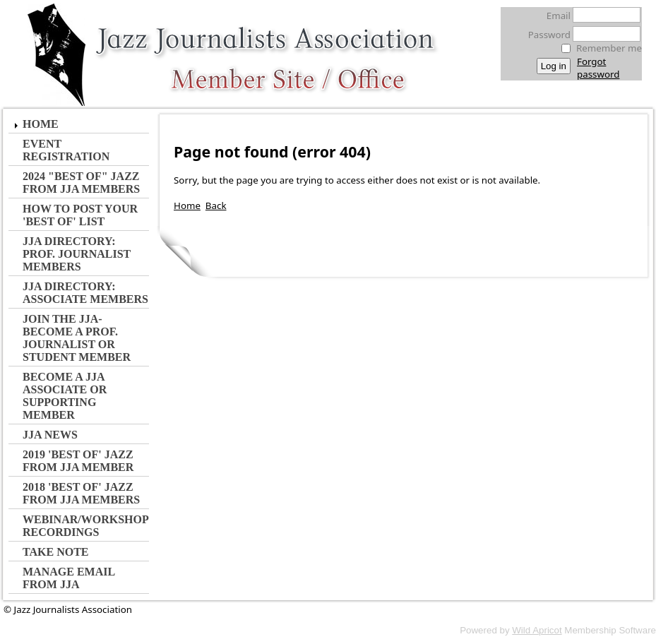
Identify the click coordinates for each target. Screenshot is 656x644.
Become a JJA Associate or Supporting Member (65, 396)
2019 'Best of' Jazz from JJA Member (78, 461)
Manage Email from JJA (68, 578)
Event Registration (66, 150)
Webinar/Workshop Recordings (85, 526)
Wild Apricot (537, 630)
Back (216, 205)
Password (545, 35)
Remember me (609, 48)
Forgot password (598, 68)
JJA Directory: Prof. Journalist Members (77, 254)
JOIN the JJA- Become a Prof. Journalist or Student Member (77, 338)
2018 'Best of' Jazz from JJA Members (81, 493)
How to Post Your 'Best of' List (80, 215)
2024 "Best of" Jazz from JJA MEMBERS (81, 183)
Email (555, 16)
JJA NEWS (50, 435)
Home (41, 124)
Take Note (56, 552)
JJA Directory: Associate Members (85, 293)
